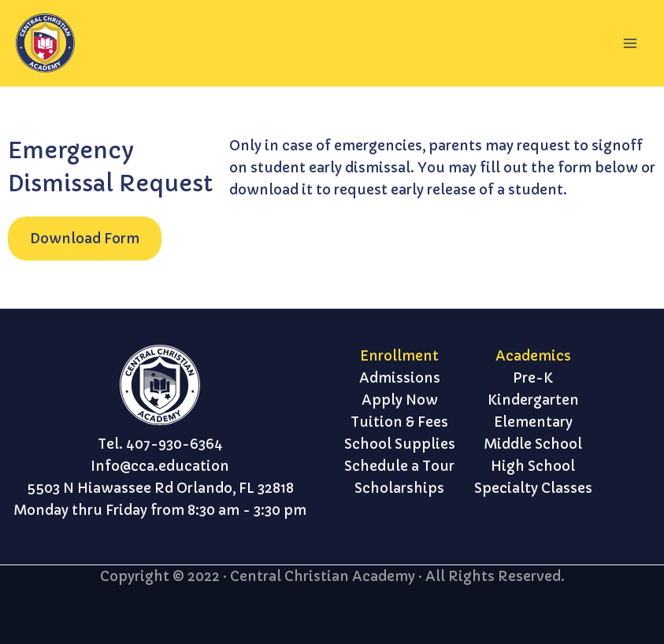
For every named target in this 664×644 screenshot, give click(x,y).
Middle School (533, 444)
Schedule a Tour (399, 466)
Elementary (533, 422)
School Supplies (400, 444)
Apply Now (400, 400)
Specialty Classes (533, 488)
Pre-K (533, 378)
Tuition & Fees (399, 422)
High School (533, 466)
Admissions (400, 378)
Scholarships (399, 488)
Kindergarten (533, 400)
